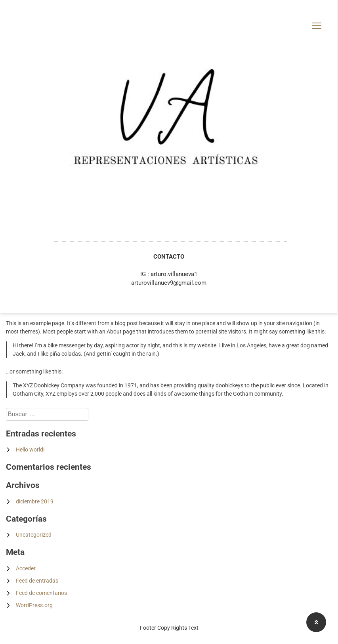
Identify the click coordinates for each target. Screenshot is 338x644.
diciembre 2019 (35, 501)
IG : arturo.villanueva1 (169, 274)
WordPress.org (34, 605)
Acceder (26, 568)
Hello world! (30, 450)
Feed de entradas (37, 581)
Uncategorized (34, 535)
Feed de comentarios (41, 593)
